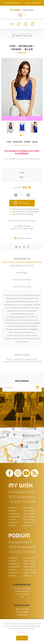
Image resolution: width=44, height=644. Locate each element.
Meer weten (22, 632)
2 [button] (23, 135)
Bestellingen (22, 615)
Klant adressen (22, 612)
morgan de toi (9, 362)
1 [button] (21, 135)
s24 (21, 362)
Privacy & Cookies (22, 594)
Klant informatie (22, 609)
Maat (22, 172)
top (8, 359)
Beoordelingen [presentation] (22, 280)
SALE (22, 118)
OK (22, 638)
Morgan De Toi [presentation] (22, 259)
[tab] (22, 259)
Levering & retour (22, 591)
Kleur (22, 177)
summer (17, 359)
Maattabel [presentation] (22, 273)
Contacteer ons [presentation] (22, 287)
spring (29, 359)
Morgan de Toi (24, 145)
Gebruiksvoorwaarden (22, 588)
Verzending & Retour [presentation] (22, 266)
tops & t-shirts (32, 362)
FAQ (22, 597)
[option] (10, 127)
